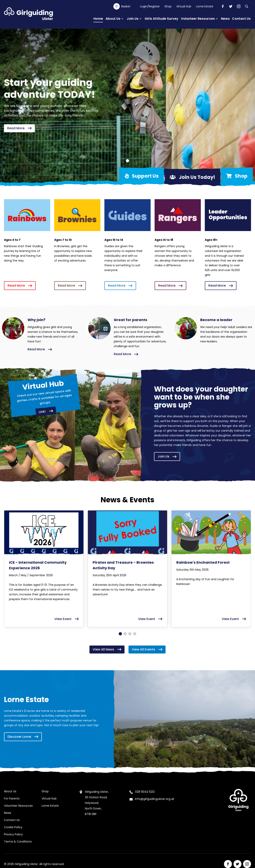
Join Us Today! (192, 177)
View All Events (147, 649)
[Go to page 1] (120, 634)
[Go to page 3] (130, 634)
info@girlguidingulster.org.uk (155, 799)
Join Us (167, 456)
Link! (46, 411)
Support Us (142, 176)
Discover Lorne (23, 737)
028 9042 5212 (145, 792)
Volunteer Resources (18, 806)
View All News (107, 649)
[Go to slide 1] (127, 161)
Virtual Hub (184, 6)
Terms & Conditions (18, 842)
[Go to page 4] (135, 634)
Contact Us (12, 820)
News (8, 813)
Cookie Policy (13, 827)
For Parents (12, 798)
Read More (19, 128)
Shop (168, 6)
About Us (10, 791)
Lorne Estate (205, 6)
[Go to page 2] (125, 634)
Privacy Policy (13, 834)
